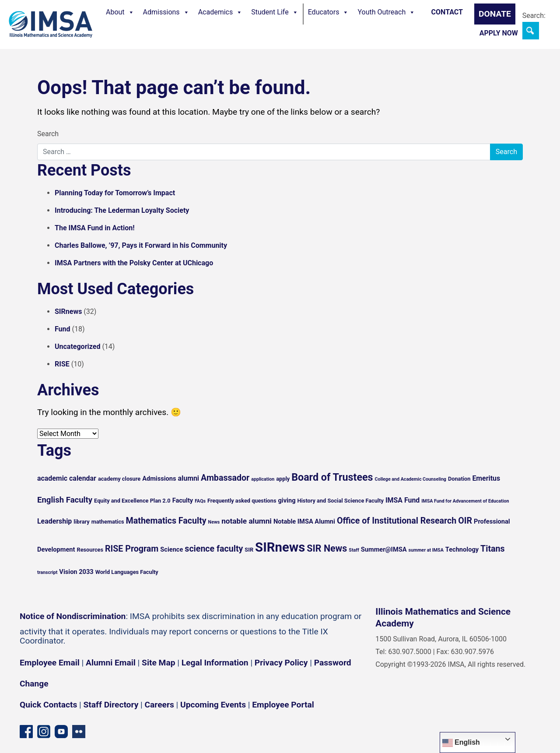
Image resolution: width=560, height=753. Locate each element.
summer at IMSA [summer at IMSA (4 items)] (426, 550)
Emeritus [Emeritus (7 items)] (486, 478)
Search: (534, 16)
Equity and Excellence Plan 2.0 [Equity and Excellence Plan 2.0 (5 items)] (132, 501)
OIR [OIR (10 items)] (465, 521)
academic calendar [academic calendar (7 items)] (67, 478)
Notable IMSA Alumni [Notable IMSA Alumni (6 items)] (304, 521)
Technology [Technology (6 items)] (462, 549)
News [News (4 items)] (214, 522)
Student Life (275, 12)
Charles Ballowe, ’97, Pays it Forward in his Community (141, 245)
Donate (495, 14)
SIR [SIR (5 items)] (249, 550)
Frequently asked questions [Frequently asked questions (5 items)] (242, 501)
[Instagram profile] (44, 731)
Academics (220, 12)
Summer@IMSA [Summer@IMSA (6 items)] (384, 549)
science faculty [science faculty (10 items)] (214, 549)
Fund (63, 329)
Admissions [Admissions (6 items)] (159, 479)
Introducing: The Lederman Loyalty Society (122, 210)
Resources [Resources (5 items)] (90, 550)
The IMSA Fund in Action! (95, 228)
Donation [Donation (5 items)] (459, 479)
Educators (329, 12)
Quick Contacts (48, 705)
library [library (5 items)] (81, 522)
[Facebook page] (26, 731)
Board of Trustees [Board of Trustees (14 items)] (332, 477)
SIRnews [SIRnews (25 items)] (280, 547)
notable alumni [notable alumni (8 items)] (247, 521)
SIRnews (68, 311)
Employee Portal (283, 705)
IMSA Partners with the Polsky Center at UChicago (134, 263)
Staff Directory (111, 705)
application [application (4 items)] (263, 479)
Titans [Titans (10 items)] (493, 549)
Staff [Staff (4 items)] (354, 550)
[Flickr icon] (79, 731)
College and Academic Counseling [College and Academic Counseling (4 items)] (410, 479)
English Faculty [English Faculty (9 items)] (65, 500)
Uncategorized (77, 347)
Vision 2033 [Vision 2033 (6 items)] (76, 572)
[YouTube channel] (61, 731)
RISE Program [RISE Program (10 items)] (132, 549)
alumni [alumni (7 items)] (189, 478)
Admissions (166, 12)
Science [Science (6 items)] (171, 549)
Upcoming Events (213, 705)
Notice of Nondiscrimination (73, 616)
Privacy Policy (281, 663)
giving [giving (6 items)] (287, 500)
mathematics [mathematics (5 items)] (108, 522)
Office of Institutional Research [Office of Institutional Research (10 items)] (397, 521)
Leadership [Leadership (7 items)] (54, 521)
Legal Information (215, 663)
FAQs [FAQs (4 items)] (200, 501)
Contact (447, 12)
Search (48, 134)
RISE (62, 364)
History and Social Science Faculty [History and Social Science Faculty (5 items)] (340, 501)
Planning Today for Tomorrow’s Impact (115, 193)
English (461, 743)
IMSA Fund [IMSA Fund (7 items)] (402, 500)
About (120, 12)
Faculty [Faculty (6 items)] (183, 500)
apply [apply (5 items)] (283, 479)
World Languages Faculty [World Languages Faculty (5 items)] (127, 572)
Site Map (158, 663)
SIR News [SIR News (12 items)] (327, 548)
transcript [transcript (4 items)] (47, 572)
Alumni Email (111, 663)
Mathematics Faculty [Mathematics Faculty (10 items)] (166, 521)
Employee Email (50, 663)
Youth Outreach (386, 12)
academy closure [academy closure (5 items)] (119, 479)
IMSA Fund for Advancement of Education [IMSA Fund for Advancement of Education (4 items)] (465, 501)
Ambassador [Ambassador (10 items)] (225, 478)
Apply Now (499, 33)
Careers (159, 705)
